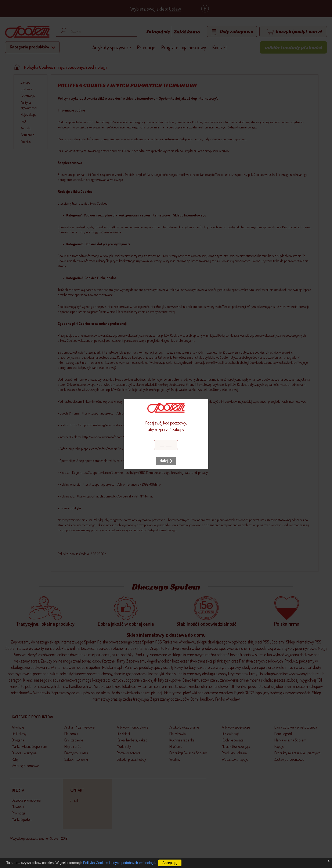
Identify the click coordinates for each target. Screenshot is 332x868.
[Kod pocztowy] (166, 445)
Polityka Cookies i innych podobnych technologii (119, 863)
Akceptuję (170, 863)
